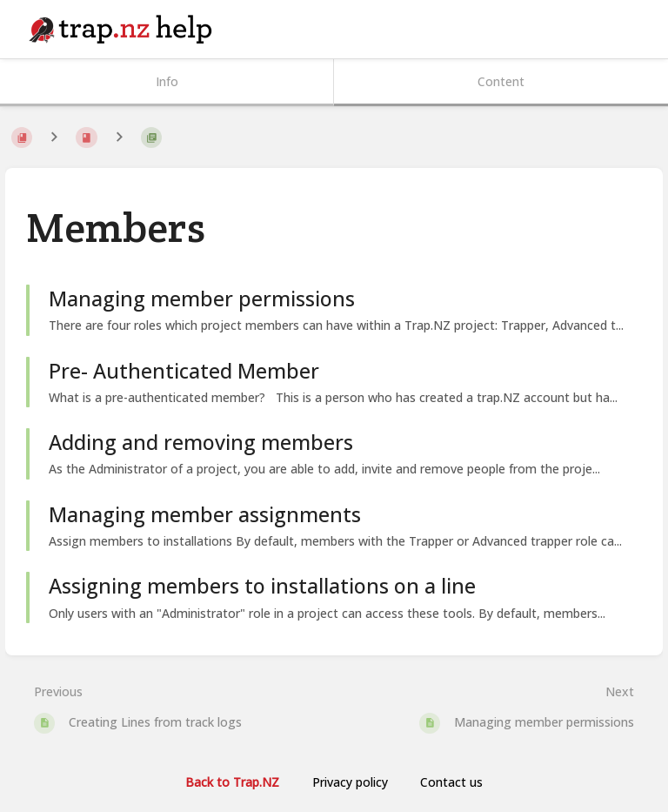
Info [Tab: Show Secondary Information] (167, 81)
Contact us (451, 782)
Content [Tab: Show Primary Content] (501, 81)
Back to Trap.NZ (232, 782)
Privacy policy (350, 782)
